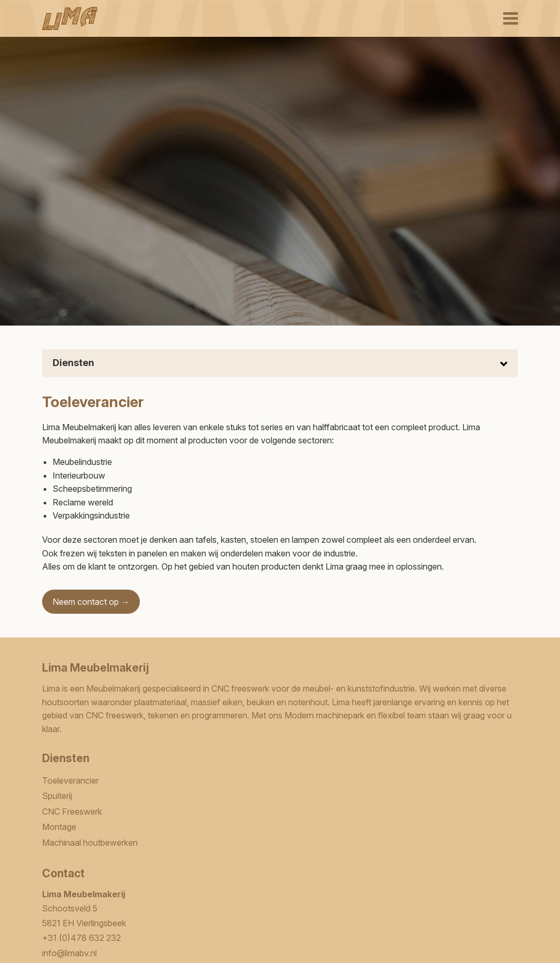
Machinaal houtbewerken (90, 843)
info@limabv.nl (69, 953)
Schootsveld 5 (70, 908)
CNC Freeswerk (72, 812)
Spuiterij (57, 796)
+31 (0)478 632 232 (82, 938)
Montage (59, 827)
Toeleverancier (70, 780)
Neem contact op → (91, 602)
